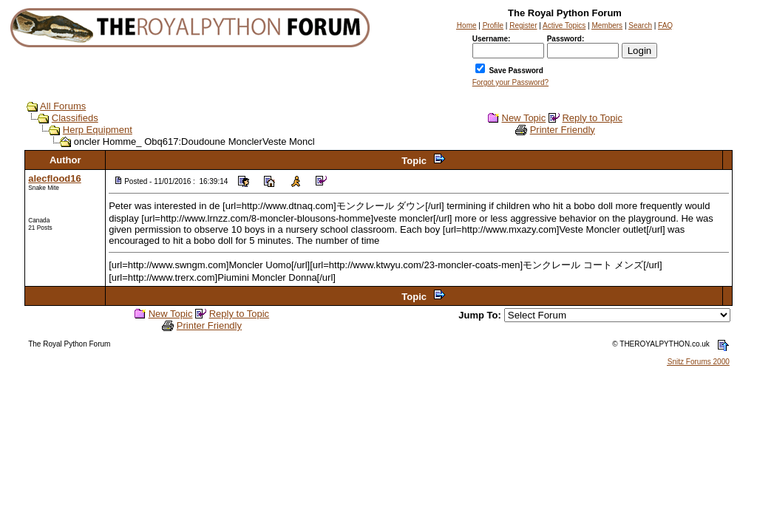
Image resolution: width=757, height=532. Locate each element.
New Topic (524, 118)
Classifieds (75, 118)
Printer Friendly (563, 130)
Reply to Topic (592, 118)
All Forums (63, 106)
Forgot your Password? (510, 82)
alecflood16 (55, 178)
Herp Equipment (98, 130)
